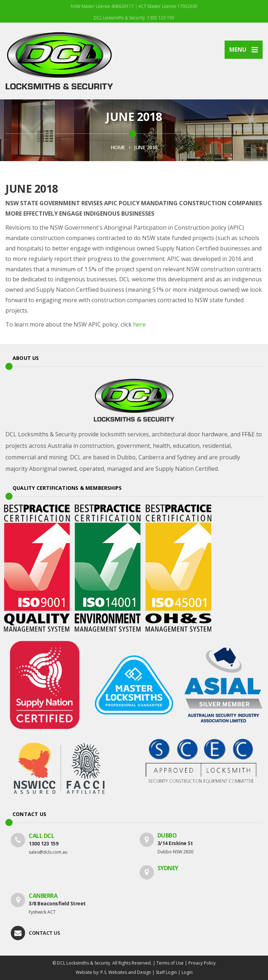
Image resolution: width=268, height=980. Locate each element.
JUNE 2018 (146, 147)
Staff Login (166, 972)
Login (187, 972)
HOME (118, 147)
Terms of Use (170, 963)
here (140, 324)
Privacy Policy (202, 963)
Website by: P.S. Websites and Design (113, 972)
